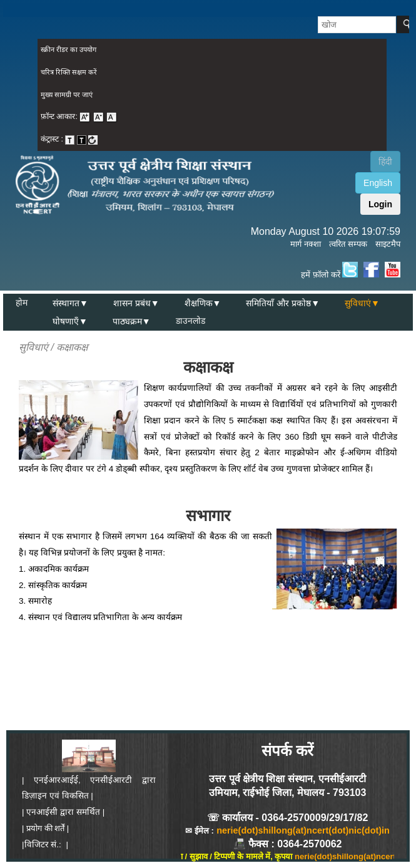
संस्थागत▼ (70, 303)
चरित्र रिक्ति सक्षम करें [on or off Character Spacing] (69, 72)
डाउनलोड (190, 321)
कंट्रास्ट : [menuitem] (69, 139)
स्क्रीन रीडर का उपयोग (68, 49)
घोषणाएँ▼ (70, 321)
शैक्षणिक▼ (203, 303)
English (378, 183)
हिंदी (385, 162)
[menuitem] (212, 50)
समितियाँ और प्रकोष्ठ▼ (283, 303)
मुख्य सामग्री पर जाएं (67, 95)
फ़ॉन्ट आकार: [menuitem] (79, 116)
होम (22, 303)
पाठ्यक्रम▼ (132, 321)
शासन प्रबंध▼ (136, 303)
